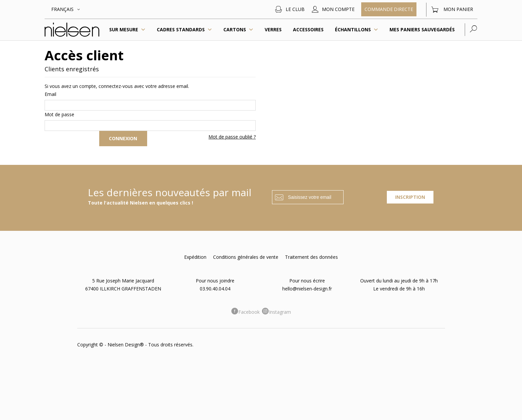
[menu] (287, 30)
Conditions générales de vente (246, 257)
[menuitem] (184, 30)
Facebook (249, 312)
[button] (67, 9)
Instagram (280, 312)
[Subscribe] (410, 197)
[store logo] (72, 30)
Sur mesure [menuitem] (127, 30)
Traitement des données (311, 257)
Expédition (195, 257)
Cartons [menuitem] (238, 30)
